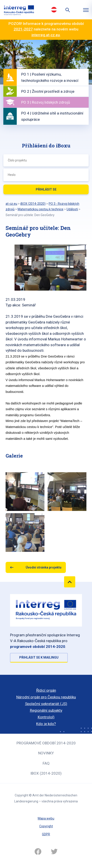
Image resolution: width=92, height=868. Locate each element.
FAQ (46, 763)
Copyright (46, 826)
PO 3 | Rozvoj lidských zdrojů (46, 102)
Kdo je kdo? (46, 724)
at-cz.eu (11, 204)
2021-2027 (23, 29)
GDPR (46, 834)
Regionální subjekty (46, 710)
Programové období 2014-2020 (46, 743)
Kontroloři (46, 717)
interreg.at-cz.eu (46, 35)
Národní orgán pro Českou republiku (46, 697)
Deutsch (54, 10)
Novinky (46, 753)
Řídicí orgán (46, 690)
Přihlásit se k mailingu (39, 657)
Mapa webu (46, 818)
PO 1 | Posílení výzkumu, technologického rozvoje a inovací (50, 77)
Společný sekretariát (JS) (46, 704)
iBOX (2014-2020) (46, 773)
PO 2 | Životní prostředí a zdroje (48, 91)
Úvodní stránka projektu (44, 567)
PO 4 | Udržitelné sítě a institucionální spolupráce (52, 116)
